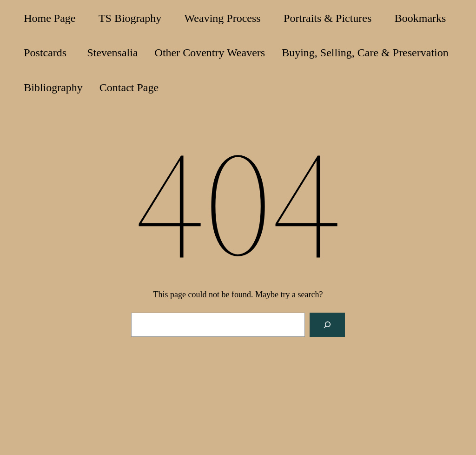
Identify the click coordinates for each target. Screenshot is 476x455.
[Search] (327, 325)
